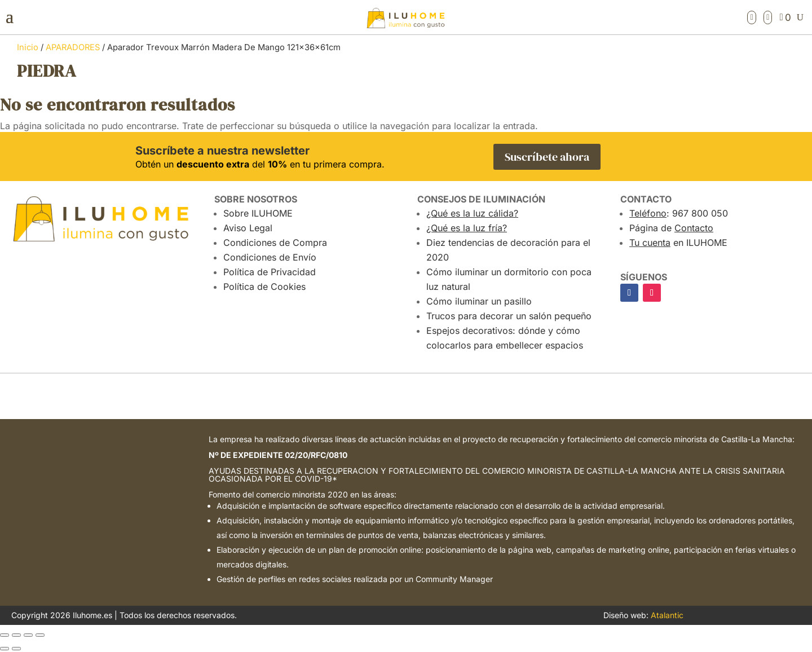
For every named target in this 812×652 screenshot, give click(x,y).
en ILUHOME (678, 243)
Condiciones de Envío (270, 257)
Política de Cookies (264, 287)
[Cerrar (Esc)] (40, 635)
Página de (671, 228)
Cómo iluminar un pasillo (479, 301)
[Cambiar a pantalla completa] (16, 635)
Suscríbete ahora (547, 157)
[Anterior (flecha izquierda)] (5, 649)
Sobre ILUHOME (258, 213)
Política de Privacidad (270, 272)
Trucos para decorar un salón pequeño (509, 316)
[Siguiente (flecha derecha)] (16, 649)
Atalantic (667, 615)
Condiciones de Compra (275, 243)
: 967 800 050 (679, 213)
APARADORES (73, 47)
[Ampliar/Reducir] (5, 635)
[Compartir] (28, 635)
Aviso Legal (248, 228)
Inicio (28, 47)
